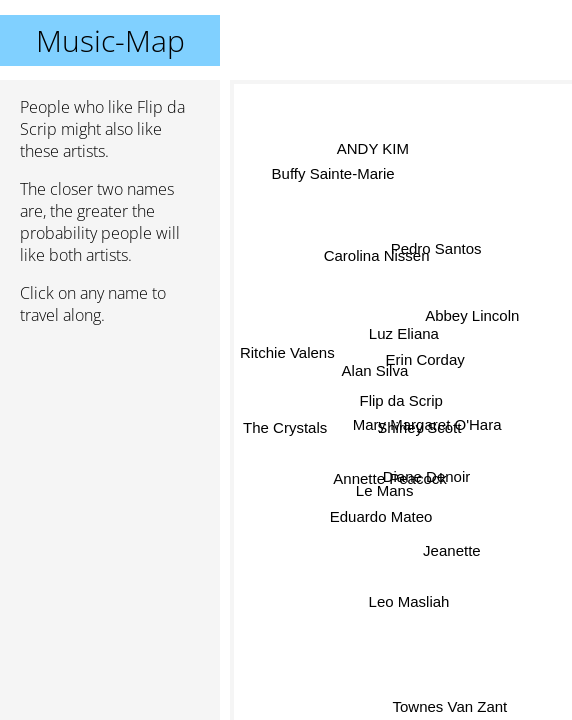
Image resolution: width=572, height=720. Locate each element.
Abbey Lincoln (472, 317)
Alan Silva (375, 368)
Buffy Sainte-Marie (332, 176)
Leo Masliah (409, 601)
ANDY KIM (375, 146)
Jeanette (452, 548)
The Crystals (286, 433)
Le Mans (384, 487)
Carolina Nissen (375, 256)
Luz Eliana (403, 331)
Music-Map (110, 40)
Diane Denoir (427, 475)
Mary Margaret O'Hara (427, 424)
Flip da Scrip (401, 400)
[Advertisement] (110, 447)
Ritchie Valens (287, 357)
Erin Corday (425, 359)
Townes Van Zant (446, 706)
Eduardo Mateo (378, 510)
